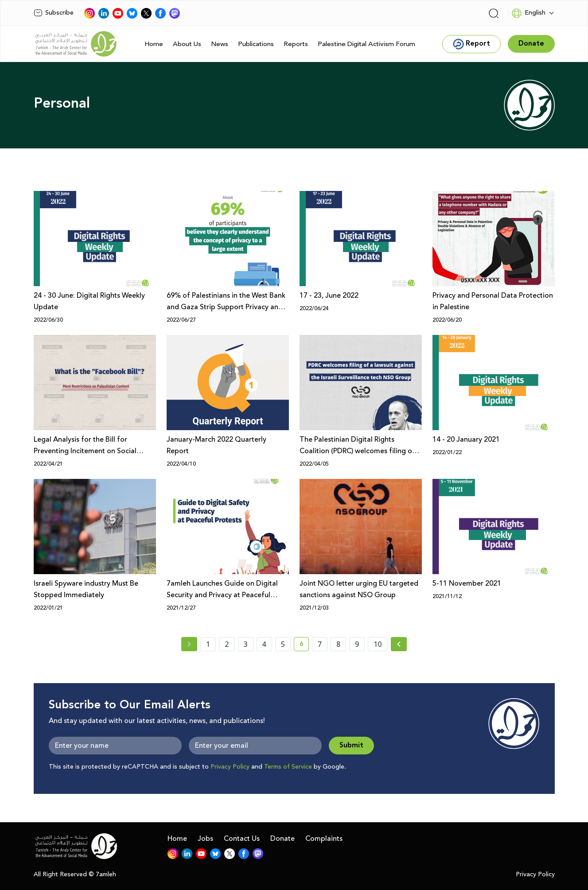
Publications (256, 44)
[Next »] (399, 644)
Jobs (205, 839)
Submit (351, 745)
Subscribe (54, 13)
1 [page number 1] (208, 644)
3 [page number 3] (246, 644)
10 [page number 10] (378, 644)
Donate (282, 839)
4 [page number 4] (264, 644)
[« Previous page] (189, 644)
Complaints (324, 839)
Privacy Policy (230, 767)
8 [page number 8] (338, 644)
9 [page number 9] (357, 644)
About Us (187, 44)
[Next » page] (399, 644)
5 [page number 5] (283, 644)
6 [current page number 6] (304, 645)
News (220, 44)
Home (154, 44)
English (528, 13)
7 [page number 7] (320, 644)
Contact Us (242, 839)
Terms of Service (288, 767)
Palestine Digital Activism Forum (366, 44)
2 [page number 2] (227, 644)
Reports (296, 44)
